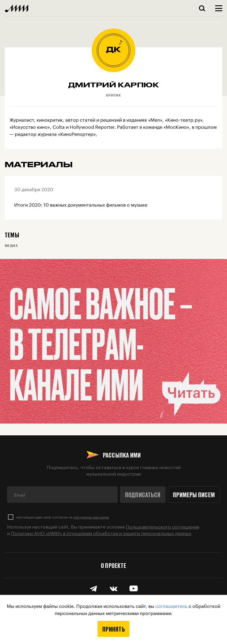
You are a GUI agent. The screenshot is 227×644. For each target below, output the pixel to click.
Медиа (11, 245)
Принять (113, 629)
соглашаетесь (171, 605)
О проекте (113, 565)
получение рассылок (91, 517)
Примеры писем (194, 495)
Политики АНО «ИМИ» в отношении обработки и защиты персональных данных (101, 533)
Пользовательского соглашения (163, 526)
